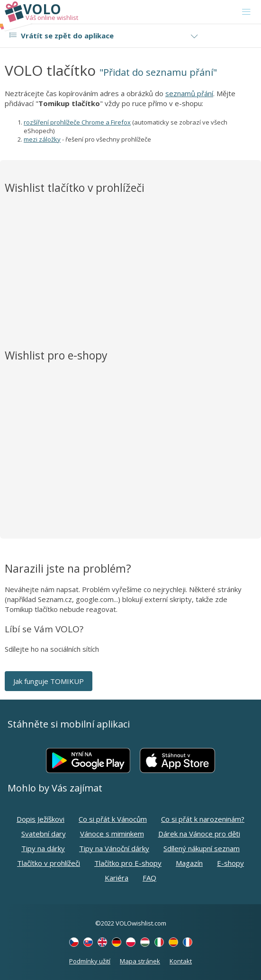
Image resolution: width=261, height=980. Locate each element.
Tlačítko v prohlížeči (49, 863)
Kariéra (117, 878)
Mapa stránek (140, 961)
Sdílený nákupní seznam (202, 848)
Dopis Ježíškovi (40, 819)
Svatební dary (44, 834)
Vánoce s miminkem (112, 834)
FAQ (149, 878)
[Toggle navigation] (246, 12)
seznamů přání (189, 93)
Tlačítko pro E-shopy (128, 863)
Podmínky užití (90, 961)
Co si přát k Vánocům (113, 819)
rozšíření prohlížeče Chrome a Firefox (77, 122)
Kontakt (181, 961)
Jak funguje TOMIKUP (49, 681)
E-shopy (230, 863)
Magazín (189, 863)
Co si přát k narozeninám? (203, 819)
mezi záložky (42, 139)
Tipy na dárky (43, 848)
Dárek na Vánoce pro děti (199, 834)
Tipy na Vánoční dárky (114, 848)
